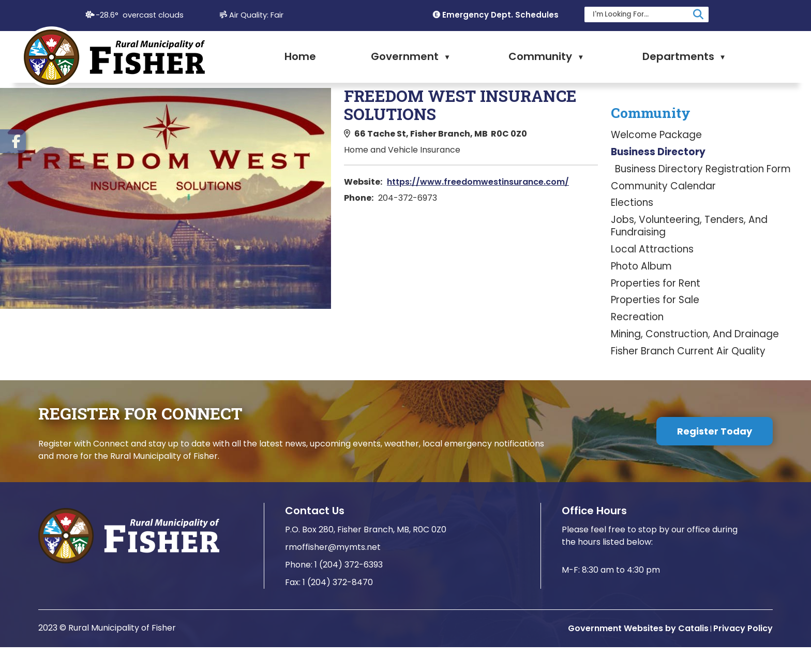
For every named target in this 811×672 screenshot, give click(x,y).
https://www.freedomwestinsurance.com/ (688, 182)
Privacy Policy (743, 653)
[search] (640, 14)
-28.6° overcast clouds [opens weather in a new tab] (140, 15)
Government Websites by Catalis (638, 653)
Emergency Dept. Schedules (500, 15)
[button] (698, 14)
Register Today (715, 456)
